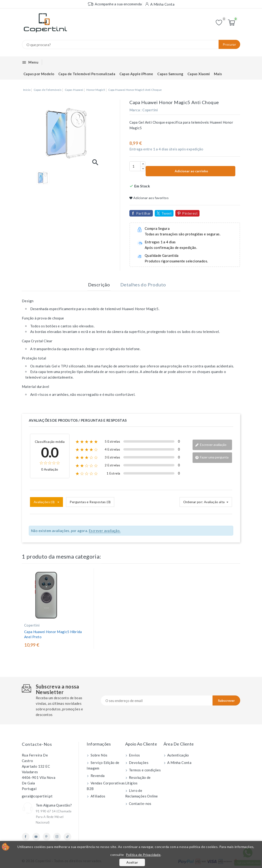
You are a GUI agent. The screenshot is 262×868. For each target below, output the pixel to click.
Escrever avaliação (211, 445)
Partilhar (144, 213)
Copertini (150, 110)
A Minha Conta (179, 763)
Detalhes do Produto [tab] (143, 285)
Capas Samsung (170, 74)
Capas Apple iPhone (136, 74)
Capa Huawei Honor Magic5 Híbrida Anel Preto (53, 634)
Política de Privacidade (143, 855)
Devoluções (138, 763)
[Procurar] (131, 44)
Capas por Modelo (39, 74)
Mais (218, 74)
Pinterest (190, 213)
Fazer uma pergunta (212, 457)
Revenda (97, 776)
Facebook (26, 837)
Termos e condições (145, 770)
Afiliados (97, 796)
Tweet (167, 213)
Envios (134, 755)
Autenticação (178, 755)
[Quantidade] (135, 166)
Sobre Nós (98, 755)
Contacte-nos (37, 744)
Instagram (57, 837)
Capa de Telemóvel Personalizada (87, 74)
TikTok (67, 837)
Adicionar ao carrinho (191, 171)
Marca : (136, 110)
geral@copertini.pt (37, 796)
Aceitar (132, 862)
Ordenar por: (193, 502)
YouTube (36, 837)
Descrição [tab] (99, 285)
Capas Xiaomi (199, 74)
